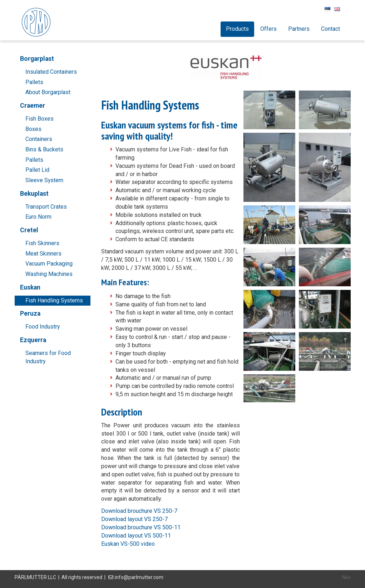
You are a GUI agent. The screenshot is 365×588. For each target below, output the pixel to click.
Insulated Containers (51, 72)
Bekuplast (34, 194)
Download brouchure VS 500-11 (141, 527)
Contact (331, 29)
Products (237, 29)
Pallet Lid (37, 170)
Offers (268, 29)
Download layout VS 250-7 (134, 519)
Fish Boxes (40, 119)
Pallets (34, 82)
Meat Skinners (43, 254)
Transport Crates (46, 207)
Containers (39, 139)
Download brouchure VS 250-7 (139, 511)
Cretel (29, 230)
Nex (346, 577)
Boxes (33, 129)
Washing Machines (49, 274)
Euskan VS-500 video (128, 544)
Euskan (30, 287)
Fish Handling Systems (54, 300)
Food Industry (43, 327)
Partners (299, 29)
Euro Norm (38, 217)
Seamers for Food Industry (48, 357)
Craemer (33, 106)
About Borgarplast (48, 92)
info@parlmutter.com (139, 577)
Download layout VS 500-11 (136, 536)
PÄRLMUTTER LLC (35, 577)
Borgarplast (37, 59)
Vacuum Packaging (49, 264)
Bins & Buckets (44, 149)
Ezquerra (33, 340)
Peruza (30, 314)
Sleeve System (44, 180)
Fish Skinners (42, 243)
